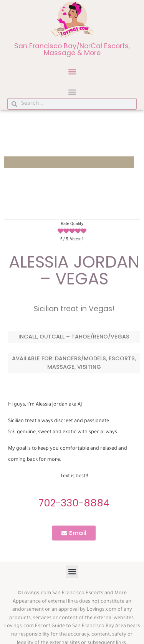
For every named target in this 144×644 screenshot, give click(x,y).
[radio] (60, 232)
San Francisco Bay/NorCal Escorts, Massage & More (72, 49)
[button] (72, 71)
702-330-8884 (74, 503)
